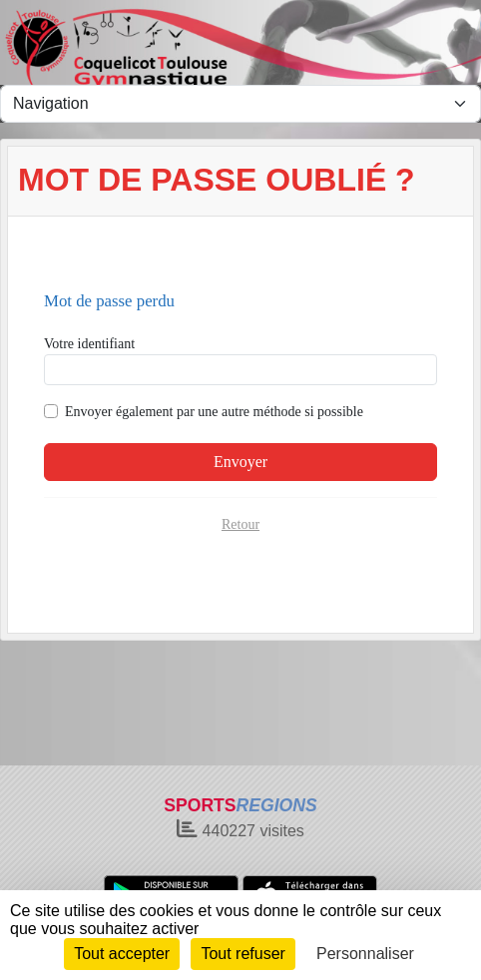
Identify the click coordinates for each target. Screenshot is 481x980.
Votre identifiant (89, 344)
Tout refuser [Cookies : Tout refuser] (242, 954)
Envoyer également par (214, 412)
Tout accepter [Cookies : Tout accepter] (122, 954)
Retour (240, 524)
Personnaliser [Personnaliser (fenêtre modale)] (365, 954)
